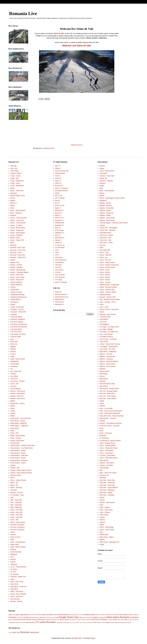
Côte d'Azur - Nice (105, 238)
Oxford (102, 403)
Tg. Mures (76, 622)
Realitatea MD (60, 223)
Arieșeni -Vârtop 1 (16, 173)
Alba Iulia (13, 166)
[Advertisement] (77, 124)
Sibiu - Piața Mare (16, 502)
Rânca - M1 (14, 483)
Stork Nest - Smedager (107, 495)
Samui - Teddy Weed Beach (108, 458)
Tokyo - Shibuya (105, 512)
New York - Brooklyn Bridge (108, 391)
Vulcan (129, 622)
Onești (12, 408)
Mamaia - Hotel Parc (17, 396)
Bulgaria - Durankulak (106, 208)
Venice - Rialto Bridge (106, 527)
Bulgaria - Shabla (105, 215)
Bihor (52, 615)
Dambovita (33, 617)
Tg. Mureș (14, 569)
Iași (11, 369)
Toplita (99, 622)
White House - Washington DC (109, 542)
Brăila (12, 243)
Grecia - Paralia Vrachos (107, 267)
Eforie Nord (14, 342)
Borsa (70, 615)
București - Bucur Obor (18, 248)
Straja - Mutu (15, 544)
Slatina (13, 532)
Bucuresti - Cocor (16, 253)
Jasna (101, 304)
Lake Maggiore (104, 324)
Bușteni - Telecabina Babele (19, 272)
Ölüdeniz (102, 406)
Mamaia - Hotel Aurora (18, 391)
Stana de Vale (59, 33)
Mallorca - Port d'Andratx (108, 366)
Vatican (102, 525)
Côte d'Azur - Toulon (106, 243)
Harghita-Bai (102, 617)
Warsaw (102, 540)
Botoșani (13, 215)
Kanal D (58, 201)
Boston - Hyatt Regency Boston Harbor (112, 198)
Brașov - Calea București (18, 218)
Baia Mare (14, 193)
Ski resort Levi (104, 475)
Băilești (13, 201)
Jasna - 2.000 (104, 307)
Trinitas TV (58, 243)
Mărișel (13, 401)
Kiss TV (57, 203)
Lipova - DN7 (15, 384)
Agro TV (58, 166)
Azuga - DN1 (15, 178)
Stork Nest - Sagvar (106, 493)
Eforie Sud (14, 344)
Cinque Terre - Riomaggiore (108, 228)
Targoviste (59, 622)
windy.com (58, 292)
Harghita (95, 617)
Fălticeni (13, 349)
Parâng (13, 413)
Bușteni (13, 260)
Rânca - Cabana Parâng (18, 480)
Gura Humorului (87, 617)
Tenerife (102, 500)
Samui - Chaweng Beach (108, 445)
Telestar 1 (58, 240)
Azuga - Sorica (15, 183)
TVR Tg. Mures (60, 275)
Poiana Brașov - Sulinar (18, 463)
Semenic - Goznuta (17, 493)
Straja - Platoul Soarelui (18, 547)
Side (101, 470)
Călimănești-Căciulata (17, 295)
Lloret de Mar (104, 342)
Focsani (52, 617)
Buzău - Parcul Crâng (17, 277)
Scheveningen (104, 468)
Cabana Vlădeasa (16, 285)
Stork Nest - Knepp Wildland (109, 488)
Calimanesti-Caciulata (112, 615)
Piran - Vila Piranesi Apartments (110, 413)
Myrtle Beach (104, 379)
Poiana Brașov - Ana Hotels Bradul (22, 448)
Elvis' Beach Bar (105, 250)
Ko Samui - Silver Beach (107, 455)
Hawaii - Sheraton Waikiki (108, 292)
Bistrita (56, 615)
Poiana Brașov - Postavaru (19, 460)
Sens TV (58, 235)
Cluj (130, 615)
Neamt (67, 620)
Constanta (13, 617)
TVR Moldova (59, 262)
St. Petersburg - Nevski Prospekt (110, 441)
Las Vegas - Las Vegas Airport (109, 327)
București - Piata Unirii (18, 255)
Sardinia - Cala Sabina (107, 463)
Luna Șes (13, 386)
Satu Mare (14, 490)
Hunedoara (14, 366)
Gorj (81, 617)
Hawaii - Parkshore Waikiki (108, 287)
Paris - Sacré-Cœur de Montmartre (111, 411)
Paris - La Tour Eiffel (106, 408)
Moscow (102, 376)
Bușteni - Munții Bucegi (18, 270)
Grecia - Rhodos (105, 272)
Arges (17, 615)
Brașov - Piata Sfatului (18, 233)
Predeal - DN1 (15, 468)
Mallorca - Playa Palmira (107, 364)
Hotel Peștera (15, 364)
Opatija (102, 401)
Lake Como (103, 322)
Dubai (101, 248)
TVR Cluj (58, 267)
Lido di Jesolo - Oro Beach (108, 339)
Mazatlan (102, 369)
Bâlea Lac (14, 203)
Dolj (41, 617)
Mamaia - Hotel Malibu (18, 394)
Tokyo (101, 505)
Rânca (12, 478)
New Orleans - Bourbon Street (109, 389)
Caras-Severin (123, 615)
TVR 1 (57, 250)
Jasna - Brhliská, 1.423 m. (108, 302)
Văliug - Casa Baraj (17, 591)
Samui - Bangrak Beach (107, 443)
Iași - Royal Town (16, 371)
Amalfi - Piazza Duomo (107, 171)
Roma (101, 431)
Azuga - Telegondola (17, 181)
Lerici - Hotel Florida (106, 334)
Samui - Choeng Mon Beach (109, 448)
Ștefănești (14, 554)
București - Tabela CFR (18, 258)
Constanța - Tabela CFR (18, 312)
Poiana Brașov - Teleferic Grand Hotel (23, 445)
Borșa (12, 208)
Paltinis (74, 620)
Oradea (13, 411)
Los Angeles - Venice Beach (109, 347)
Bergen (102, 186)
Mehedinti (49, 620)
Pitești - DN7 (14, 433)
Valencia (102, 520)
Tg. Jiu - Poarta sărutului (18, 567)
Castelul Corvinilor (16, 292)
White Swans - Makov (107, 537)
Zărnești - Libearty (16, 601)
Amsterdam (103, 173)
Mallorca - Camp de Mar (107, 356)
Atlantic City (103, 178)
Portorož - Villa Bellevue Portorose (111, 423)
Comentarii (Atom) (48, 148)
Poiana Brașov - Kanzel (18, 458)
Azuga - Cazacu (15, 176)
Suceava (13, 549)
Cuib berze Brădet (16, 317)
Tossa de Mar (104, 515)
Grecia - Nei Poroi (105, 260)
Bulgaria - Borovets (106, 206)
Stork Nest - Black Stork (107, 480)
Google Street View (69, 617)
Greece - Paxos (105, 270)
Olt (70, 620)
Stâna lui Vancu (15, 537)
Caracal (13, 287)
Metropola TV (59, 210)
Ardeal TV (58, 178)
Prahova (104, 619)
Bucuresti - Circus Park (18, 250)
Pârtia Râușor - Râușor (18, 421)
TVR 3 (57, 255)
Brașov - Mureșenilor (17, 230)
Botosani (75, 615)
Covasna (26, 617)
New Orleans (104, 386)
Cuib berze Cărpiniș (17, 322)
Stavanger (103, 478)
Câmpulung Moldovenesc (19, 297)
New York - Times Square (108, 396)
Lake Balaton (104, 319)
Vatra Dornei (14, 584)
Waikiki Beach (104, 535)
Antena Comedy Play (62, 171)
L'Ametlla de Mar (105, 317)
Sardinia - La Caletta (106, 465)
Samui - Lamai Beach (106, 450)
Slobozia (13, 535)
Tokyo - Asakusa (105, 507)
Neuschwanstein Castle (107, 384)
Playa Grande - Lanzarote (108, 418)
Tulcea (103, 622)
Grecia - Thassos (105, 282)
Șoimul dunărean (16, 552)
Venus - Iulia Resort (17, 596)
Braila (80, 615)
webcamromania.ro (61, 294)
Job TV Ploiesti (60, 198)
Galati (56, 617)
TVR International (61, 260)
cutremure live (59, 302)
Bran (83, 615)
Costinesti (20, 617)
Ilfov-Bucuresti (21, 620)
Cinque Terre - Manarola (107, 230)
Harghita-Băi (14, 361)
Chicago (102, 225)
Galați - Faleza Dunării (18, 359)
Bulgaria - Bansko (105, 203)
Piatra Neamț (15, 428)
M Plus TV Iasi (60, 206)
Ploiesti (88, 620)
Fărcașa (13, 352)
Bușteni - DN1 (15, 262)
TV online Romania (46, 622)
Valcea (108, 622)
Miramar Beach (104, 371)
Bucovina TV (59, 186)
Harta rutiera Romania (118, 617)
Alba (10, 615)
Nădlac (13, 406)
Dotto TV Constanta (61, 188)
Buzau (98, 615)
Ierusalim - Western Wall (107, 297)
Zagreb (102, 544)
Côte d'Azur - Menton (106, 235)
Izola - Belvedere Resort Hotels (110, 299)
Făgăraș (13, 347)
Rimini (102, 428)
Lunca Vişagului (15, 389)
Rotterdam (103, 436)
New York (16, 632)
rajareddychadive (77, 638)
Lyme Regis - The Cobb (107, 349)
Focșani (13, 354)
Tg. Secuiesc (15, 574)
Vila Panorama (15, 599)
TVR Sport (58, 265)
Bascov (13, 198)
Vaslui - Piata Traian (17, 582)
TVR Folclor (59, 258)
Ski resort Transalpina (17, 525)
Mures (62, 620)
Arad (13, 615)
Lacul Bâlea (14, 376)
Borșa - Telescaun (16, 213)
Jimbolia (13, 374)
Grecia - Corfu (104, 253)
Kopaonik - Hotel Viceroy (108, 314)
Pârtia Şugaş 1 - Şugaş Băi (19, 426)
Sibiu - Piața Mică (16, 507)
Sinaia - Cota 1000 (16, 510)
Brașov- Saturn (15, 238)
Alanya (102, 168)
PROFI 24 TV (59, 218)
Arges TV (58, 181)
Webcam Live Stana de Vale (77, 46)
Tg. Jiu (71, 622)
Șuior (12, 557)
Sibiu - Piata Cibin (16, 500)
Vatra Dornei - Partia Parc (19, 587)
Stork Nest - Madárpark (107, 490)
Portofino (102, 421)
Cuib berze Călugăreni (18, 319)
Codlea (13, 304)
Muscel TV (58, 213)
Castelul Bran (15, 290)
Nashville (102, 381)
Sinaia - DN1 (14, 520)
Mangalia (35, 620)
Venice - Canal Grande (107, 530)
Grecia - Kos (104, 258)
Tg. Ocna (13, 572)
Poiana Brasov (95, 620)
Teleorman (66, 622)
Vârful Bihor (14, 589)
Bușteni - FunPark (16, 265)
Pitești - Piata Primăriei (18, 436)
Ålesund (102, 166)
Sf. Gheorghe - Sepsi (17, 495)
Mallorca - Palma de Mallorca (109, 361)
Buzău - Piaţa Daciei (17, 280)
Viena (101, 532)
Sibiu (12, 498)
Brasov (87, 615)
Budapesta (103, 201)
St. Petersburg (104, 438)
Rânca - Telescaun (16, 488)
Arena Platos (15, 171)
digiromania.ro (60, 299)
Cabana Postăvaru (16, 282)
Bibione (102, 193)
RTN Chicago (59, 230)
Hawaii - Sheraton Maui (107, 290)
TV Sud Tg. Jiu (60, 245)
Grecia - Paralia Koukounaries (109, 265)
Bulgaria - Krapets (105, 210)
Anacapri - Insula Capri (107, 176)
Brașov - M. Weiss (16, 225)
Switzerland (34, 632)
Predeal (13, 465)
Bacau (26, 615)
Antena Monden (60, 173)
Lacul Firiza (14, 379)
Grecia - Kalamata (105, 255)
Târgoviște (14, 564)
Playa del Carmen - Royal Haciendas (111, 416)
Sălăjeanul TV (59, 233)
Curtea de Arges (16, 337)
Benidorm (103, 183)
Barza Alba (46, 615)
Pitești (12, 431)
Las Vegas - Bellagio (106, 329)
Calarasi (103, 615)
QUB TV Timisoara (61, 282)
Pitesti (83, 620)
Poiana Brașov (15, 443)
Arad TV (58, 176)
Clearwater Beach (105, 233)
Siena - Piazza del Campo (108, 473)
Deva (12, 339)
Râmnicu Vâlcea (16, 475)
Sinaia (130, 620)
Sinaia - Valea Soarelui (18, 522)
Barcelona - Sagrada (106, 181)
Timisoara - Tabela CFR (18, 577)
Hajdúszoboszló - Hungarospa (109, 285)
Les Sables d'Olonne (106, 337)
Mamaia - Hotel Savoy (17, 399)
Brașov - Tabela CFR (17, 240)
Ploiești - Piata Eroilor (17, 441)
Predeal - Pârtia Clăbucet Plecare (21, 473)
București (13, 245)
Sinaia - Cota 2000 (16, 517)
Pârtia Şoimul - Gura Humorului (20, 418)
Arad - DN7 (14, 168)
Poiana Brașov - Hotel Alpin (19, 455)
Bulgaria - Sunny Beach (107, 218)
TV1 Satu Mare (60, 248)
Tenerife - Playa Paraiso (107, 502)
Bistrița (13, 206)
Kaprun (102, 312)
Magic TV (58, 208)
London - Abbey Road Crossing (110, 344)
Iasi (15, 620)
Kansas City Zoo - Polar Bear (109, 309)
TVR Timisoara (60, 277)
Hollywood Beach (105, 295)
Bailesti (40, 615)
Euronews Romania (61, 191)
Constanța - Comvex (17, 309)
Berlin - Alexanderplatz (107, 191)
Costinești (14, 314)
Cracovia (102, 245)
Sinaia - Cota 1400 (16, 515)
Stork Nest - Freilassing (107, 483)
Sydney (102, 498)
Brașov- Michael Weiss (18, 228)
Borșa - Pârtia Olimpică (18, 210)
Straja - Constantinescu (18, 542)
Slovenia (25, 632)
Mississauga (104, 374)
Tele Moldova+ (60, 238)
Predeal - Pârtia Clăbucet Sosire (21, 470)
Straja (12, 540)
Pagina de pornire (77, 145)
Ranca (115, 620)
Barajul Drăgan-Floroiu (18, 196)
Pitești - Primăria (16, 438)
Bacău (12, 188)
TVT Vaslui (58, 280)
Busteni (93, 615)
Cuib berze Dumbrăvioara (19, 324)
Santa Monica (104, 460)
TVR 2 (57, 253)
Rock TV (58, 228)
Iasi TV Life (59, 196)
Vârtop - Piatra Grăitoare (18, 594)
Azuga (21, 615)
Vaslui (12, 579)
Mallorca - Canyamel (106, 359)
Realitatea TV (59, 225)
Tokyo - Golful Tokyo (106, 510)
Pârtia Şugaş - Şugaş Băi (18, 423)
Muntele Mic (56, 620)
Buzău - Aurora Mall (17, 275)
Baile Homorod (33, 615)
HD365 (57, 193)
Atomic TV (58, 183)
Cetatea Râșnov (16, 299)
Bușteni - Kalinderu (16, 267)
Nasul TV (58, 215)
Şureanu (13, 559)
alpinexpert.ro (59, 304)
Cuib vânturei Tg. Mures (18, 334)
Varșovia (102, 522)
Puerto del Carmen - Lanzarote (110, 426)
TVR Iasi (58, 272)
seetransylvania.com (62, 297)
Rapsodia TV (59, 220)
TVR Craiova (59, 270)
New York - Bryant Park (107, 394)
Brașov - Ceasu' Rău (17, 220)
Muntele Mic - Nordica (17, 403)
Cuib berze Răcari (16, 329)
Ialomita (11, 620)
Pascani (79, 620)
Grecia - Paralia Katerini (107, 262)
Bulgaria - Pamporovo (107, 213)
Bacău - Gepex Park (17, 191)
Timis (95, 622)
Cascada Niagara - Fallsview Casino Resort (114, 223)
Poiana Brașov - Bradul (18, 450)
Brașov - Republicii (16, 235)
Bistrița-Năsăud (63, 615)
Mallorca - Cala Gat (106, 354)
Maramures (42, 620)
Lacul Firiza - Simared (17, 381)
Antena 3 (58, 168)
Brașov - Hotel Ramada (18, 223)
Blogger (93, 638)
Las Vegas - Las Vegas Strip (109, 332)
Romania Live (23, 13)
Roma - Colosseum (106, 433)
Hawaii (10, 633)
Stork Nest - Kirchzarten (107, 485)
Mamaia (29, 620)
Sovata (23, 622)
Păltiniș (13, 416)
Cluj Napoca (14, 302)
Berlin (101, 188)
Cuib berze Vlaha (16, 332)
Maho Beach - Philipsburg (108, 352)
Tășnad (13, 562)
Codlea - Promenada (17, 307)
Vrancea (124, 622)
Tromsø (102, 517)
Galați (12, 356)
